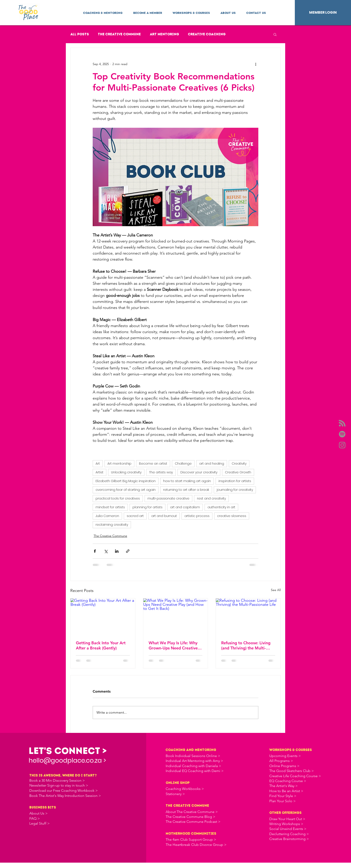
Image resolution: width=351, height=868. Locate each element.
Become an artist (153, 464)
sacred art (135, 516)
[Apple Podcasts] (342, 423)
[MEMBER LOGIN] (323, 13)
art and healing (212, 464)
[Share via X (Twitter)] (106, 551)
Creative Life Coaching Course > (295, 776)
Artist (100, 472)
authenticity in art (221, 507)
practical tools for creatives (118, 498)
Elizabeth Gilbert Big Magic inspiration (126, 481)
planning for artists (148, 507)
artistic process (197, 516)
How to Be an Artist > (286, 791)
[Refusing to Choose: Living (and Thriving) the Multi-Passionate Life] (248, 617)
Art (98, 464)
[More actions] (256, 64)
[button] (103, 11)
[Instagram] (342, 445)
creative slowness (232, 516)
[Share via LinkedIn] (117, 551)
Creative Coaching (207, 34)
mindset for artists (110, 507)
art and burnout (164, 516)
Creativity (239, 464)
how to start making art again (187, 481)
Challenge (183, 464)
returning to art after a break (186, 490)
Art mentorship (119, 464)
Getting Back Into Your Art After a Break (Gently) (101, 645)
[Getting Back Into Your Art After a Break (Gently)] (103, 617)
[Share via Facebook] (95, 551)
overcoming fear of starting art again (126, 490)
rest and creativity (211, 498)
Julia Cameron (107, 516)
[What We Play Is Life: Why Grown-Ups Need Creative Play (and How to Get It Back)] (176, 617)
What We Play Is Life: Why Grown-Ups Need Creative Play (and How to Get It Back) (173, 645)
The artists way (161, 472)
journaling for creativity (235, 490)
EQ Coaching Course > (288, 781)
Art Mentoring (164, 34)
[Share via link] (128, 551)
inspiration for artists (235, 481)
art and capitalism (185, 507)
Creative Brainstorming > (289, 839)
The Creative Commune (119, 34)
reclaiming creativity (112, 525)
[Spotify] (342, 434)
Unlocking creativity (126, 472)
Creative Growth (238, 472)
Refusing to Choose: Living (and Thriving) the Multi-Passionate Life (246, 645)
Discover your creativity (199, 472)
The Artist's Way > (284, 786)
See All (276, 590)
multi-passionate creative (168, 498)
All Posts (80, 34)
